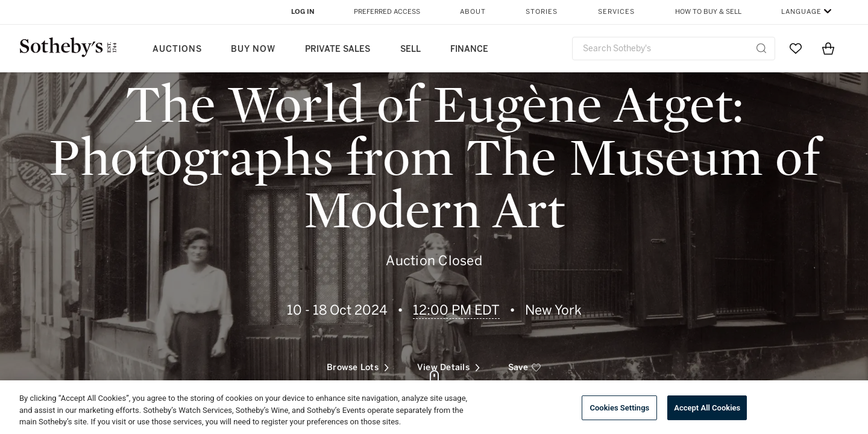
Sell (410, 49)
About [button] (473, 12)
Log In (303, 12)
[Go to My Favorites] (796, 48)
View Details (448, 363)
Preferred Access (387, 12)
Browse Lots (358, 363)
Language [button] (801, 12)
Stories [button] (542, 12)
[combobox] (674, 49)
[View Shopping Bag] (828, 48)
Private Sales (338, 49)
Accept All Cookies (707, 408)
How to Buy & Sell (708, 12)
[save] (525, 363)
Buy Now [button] (253, 49)
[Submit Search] (761, 48)
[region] (434, 407)
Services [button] (616, 12)
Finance (469, 49)
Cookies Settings (619, 408)
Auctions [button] (177, 49)
